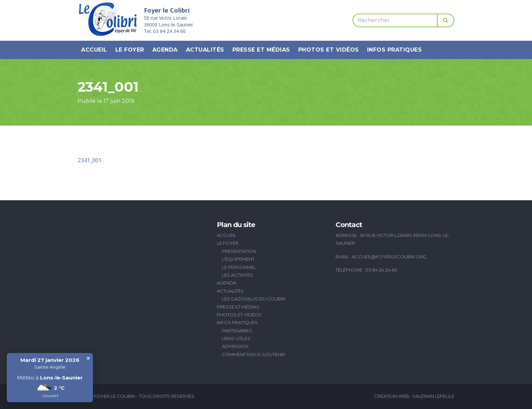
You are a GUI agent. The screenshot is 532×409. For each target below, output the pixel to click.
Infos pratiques (395, 50)
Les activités (237, 275)
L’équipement (238, 259)
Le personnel (239, 267)
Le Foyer (130, 50)
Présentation (239, 251)
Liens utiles (236, 338)
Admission (235, 346)
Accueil (94, 50)
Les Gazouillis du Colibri (254, 299)
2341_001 (90, 160)
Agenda (165, 50)
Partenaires (237, 331)
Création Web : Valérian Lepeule (414, 396)
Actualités (205, 50)
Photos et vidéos (329, 50)
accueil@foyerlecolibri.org (389, 257)
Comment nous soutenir (253, 354)
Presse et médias (261, 50)
